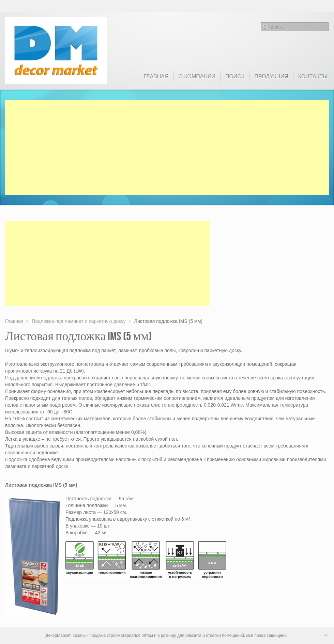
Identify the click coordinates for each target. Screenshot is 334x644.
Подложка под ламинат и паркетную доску (79, 321)
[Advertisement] (167, 147)
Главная (14, 321)
